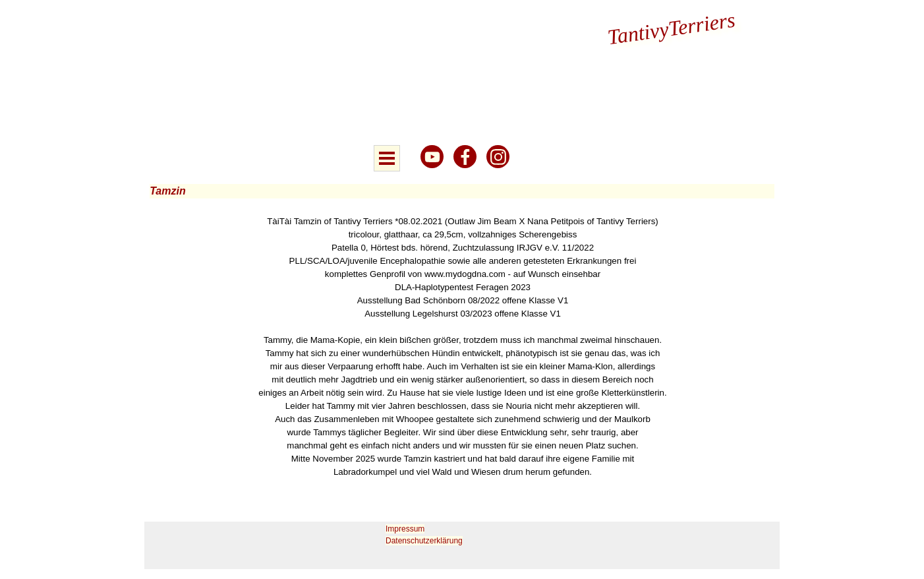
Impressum (405, 529)
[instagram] (498, 157)
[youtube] (432, 157)
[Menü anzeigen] (387, 158)
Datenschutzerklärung (424, 541)
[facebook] (465, 157)
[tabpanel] (463, 347)
